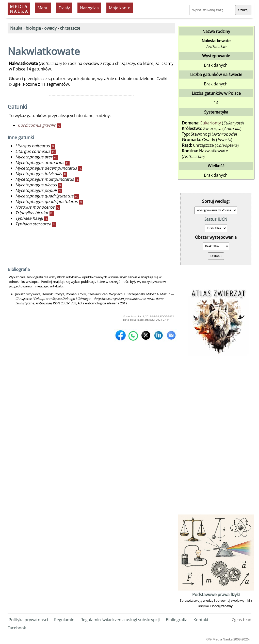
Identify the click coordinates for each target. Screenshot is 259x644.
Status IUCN (216, 219)
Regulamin (64, 620)
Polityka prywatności (28, 620)
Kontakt (201, 620)
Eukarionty (211, 123)
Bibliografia (177, 620)
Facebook (17, 628)
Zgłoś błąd (242, 620)
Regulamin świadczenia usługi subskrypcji (120, 620)
